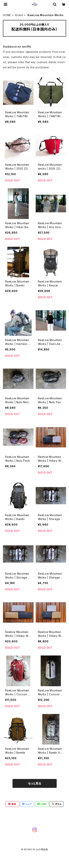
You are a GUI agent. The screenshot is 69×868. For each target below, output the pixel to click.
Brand (19, 15)
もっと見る (35, 783)
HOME (7, 15)
